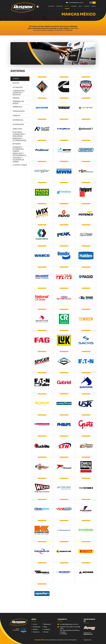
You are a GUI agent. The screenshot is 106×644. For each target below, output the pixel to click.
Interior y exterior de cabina (21, 149)
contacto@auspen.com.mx (76, 3)
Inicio (35, 624)
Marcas (67, 7)
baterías (21, 144)
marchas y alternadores (21, 140)
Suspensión (21, 125)
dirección (21, 129)
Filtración (21, 88)
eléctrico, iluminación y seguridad (21, 134)
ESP (94, 3)
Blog (45, 627)
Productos (60, 7)
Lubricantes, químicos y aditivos (21, 93)
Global (46, 632)
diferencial (21, 120)
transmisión (21, 111)
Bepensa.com (88, 634)
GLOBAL (94, 7)
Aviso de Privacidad (70, 640)
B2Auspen (74, 7)
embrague (21, 107)
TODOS (21, 79)
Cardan (21, 116)
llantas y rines (21, 165)
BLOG (80, 7)
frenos (21, 98)
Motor (21, 83)
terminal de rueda (21, 102)
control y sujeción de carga (21, 160)
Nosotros (51, 7)
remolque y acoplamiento (21, 154)
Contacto (87, 7)
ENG (91, 3)
